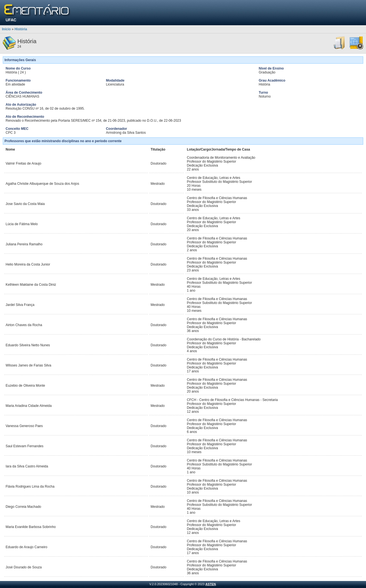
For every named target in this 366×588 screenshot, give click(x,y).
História (21, 29)
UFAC (11, 20)
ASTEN (210, 584)
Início (6, 29)
